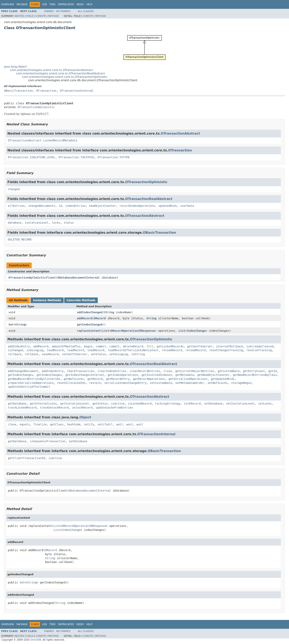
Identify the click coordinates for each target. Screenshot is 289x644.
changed (14, 189)
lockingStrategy (168, 404)
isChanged (15, 350)
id (60, 206)
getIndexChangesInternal (85, 375)
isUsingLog (35, 350)
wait (120, 424)
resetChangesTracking (226, 350)
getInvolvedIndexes (157, 375)
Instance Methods (47, 300)
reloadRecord (172, 350)
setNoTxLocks (218, 383)
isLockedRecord (140, 404)
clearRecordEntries (145, 371)
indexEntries (76, 206)
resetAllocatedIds (71, 383)
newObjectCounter (103, 206)
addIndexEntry (19, 346)
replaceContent (89, 331)
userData (187, 206)
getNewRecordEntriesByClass (255, 375)
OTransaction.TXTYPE (114, 157)
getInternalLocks (43, 404)
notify (89, 424)
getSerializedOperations (188, 379)
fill (150, 346)
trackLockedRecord (22, 408)
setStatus (98, 354)
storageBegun (241, 383)
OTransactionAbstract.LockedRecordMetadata (43, 140)
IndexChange (196, 331)
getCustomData (229, 371)
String (109, 312)
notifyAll (105, 424)
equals (25, 424)
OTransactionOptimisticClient (32, 278)
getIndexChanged (90, 325)
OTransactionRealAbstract (149, 199)
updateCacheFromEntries (114, 408)
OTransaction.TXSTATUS (76, 157)
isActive (118, 404)
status (69, 223)
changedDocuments (42, 206)
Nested (19, 16)
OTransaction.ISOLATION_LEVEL (32, 157)
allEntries (16, 206)
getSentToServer (200, 346)
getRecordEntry (118, 379)
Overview (8, 4)
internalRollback (229, 346)
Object (85, 417)
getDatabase (17, 404)
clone (12, 424)
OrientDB (36, 640)
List (106, 331)
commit (101, 346)
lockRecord (192, 404)
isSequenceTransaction (48, 441)
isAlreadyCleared (260, 346)
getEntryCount (254, 371)
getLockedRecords (170, 346)
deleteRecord (133, 346)
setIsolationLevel (240, 404)
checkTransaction (81, 371)
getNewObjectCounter (213, 375)
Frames (49, 11)
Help (89, 4)
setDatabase (213, 404)
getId (273, 371)
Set (11, 325)
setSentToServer (75, 354)
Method (53, 16)
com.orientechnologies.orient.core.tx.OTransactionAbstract (51, 70)
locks (56, 223)
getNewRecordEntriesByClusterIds (34, 379)
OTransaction (46, 91)
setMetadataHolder (190, 383)
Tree (52, 4)
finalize (40, 424)
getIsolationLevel (75, 404)
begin (88, 346)
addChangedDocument (23, 371)
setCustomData (161, 383)
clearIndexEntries (112, 371)
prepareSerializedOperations (31, 383)
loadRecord (55, 350)
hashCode (74, 424)
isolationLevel (37, 223)
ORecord (100, 318)
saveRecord (50, 354)
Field (30, 16)
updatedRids (168, 206)
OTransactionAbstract (180, 133)
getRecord (95, 379)
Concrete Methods (81, 300)
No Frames (63, 11)
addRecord (85, 318)
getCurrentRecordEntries (195, 371)
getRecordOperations (149, 379)
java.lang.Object (15, 67)
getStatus (100, 404)
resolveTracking (259, 350)
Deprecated (66, 4)
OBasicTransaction (18, 91)
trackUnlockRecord (54, 408)
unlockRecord (82, 408)
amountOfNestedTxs (66, 346)
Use (45, 4)
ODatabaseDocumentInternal (79, 278)
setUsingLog (119, 354)
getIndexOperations (123, 375)
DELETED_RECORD (20, 239)
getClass (57, 424)
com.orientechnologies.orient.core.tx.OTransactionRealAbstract (60, 73)
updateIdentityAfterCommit (29, 387)
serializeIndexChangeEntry (125, 383)
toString (138, 354)
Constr (41, 16)
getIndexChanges (20, 375)
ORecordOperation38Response (133, 331)
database (15, 223)
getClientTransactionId (26, 458)
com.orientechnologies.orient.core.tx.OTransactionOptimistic (65, 77)
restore (95, 383)
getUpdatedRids (223, 379)
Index (80, 4)
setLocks (265, 404)
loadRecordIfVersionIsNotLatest (133, 350)
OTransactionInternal (77, 91)
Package (22, 4)
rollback (15, 354)
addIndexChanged (90, 312)
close (168, 371)
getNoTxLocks (74, 379)
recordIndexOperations (137, 206)
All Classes (86, 11)
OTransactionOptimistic (36, 107)
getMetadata (185, 375)
